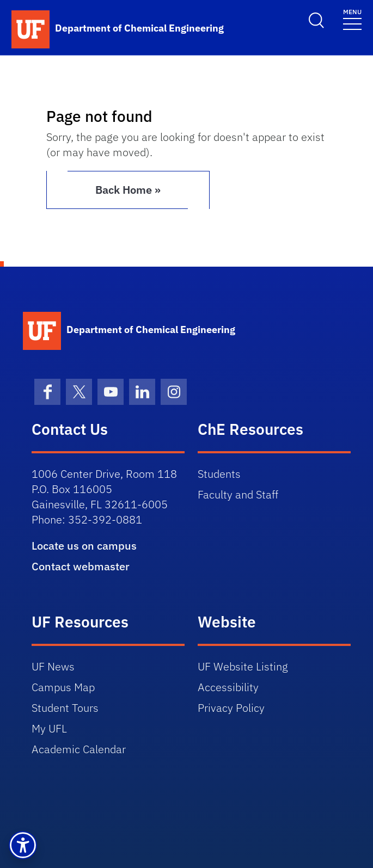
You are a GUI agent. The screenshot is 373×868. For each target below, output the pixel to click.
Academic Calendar (79, 749)
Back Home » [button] (128, 190)
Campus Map (63, 687)
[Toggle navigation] (352, 19)
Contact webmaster (81, 566)
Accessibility (228, 687)
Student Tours (65, 708)
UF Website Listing (243, 666)
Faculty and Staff (238, 494)
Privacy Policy (231, 708)
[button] (23, 845)
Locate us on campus (84, 546)
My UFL (49, 728)
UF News (53, 666)
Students (219, 474)
